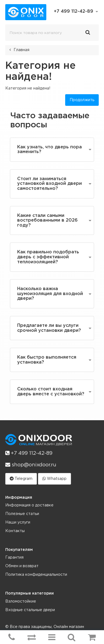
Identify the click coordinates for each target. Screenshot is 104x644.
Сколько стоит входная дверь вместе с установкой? (51, 392)
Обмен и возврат (22, 566)
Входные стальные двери (30, 610)
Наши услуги (18, 522)
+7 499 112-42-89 (29, 453)
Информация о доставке (29, 505)
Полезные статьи (22, 514)
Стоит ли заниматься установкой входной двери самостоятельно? (50, 184)
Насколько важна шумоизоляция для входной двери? (50, 294)
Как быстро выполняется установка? (47, 360)
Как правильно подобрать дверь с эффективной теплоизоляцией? (48, 257)
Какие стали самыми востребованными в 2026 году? (47, 220)
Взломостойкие (21, 601)
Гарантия (14, 558)
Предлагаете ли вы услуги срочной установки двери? (49, 328)
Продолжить (82, 100)
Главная (21, 50)
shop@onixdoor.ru (31, 465)
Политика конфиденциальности (36, 575)
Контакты (15, 531)
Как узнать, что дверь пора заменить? (50, 150)
